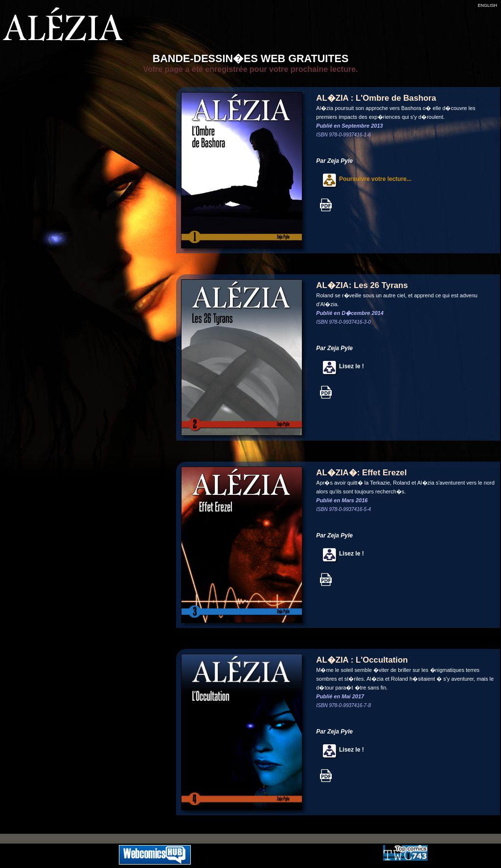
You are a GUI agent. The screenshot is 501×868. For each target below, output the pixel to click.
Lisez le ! (340, 366)
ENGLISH (487, 5)
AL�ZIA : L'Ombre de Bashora (376, 98)
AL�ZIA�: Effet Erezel (361, 473)
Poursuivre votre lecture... (364, 179)
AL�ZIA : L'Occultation (362, 660)
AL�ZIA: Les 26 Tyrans (362, 285)
